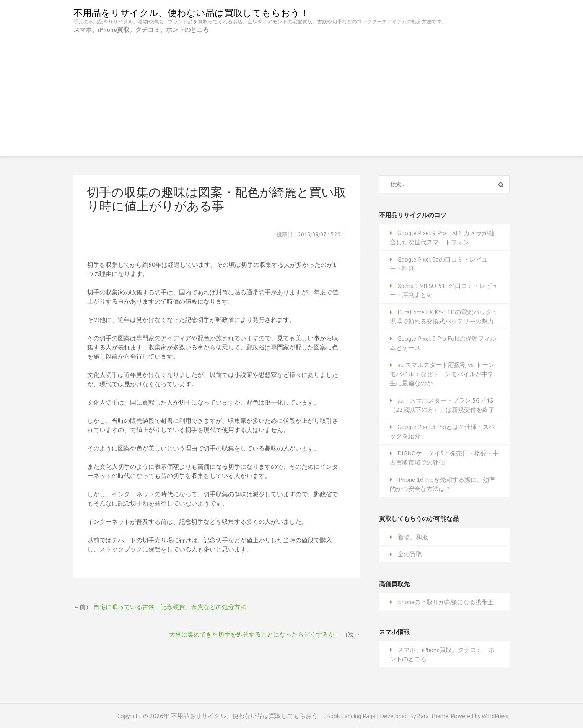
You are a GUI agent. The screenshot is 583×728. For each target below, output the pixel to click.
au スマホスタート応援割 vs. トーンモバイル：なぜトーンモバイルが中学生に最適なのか (442, 374)
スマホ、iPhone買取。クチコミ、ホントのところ (141, 29)
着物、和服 (413, 537)
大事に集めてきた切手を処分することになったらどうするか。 (255, 634)
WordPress (495, 716)
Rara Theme (433, 716)
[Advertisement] (291, 91)
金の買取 (410, 554)
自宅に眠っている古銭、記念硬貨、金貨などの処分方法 (170, 607)
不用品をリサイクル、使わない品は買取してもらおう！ (191, 13)
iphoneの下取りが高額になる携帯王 (446, 602)
